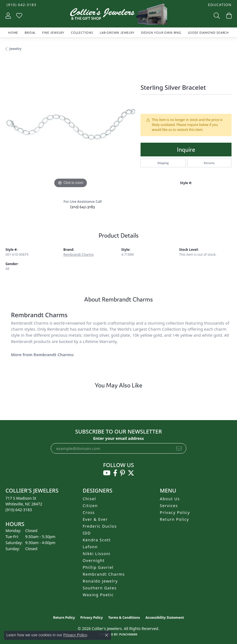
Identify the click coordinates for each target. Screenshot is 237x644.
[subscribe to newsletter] (179, 448)
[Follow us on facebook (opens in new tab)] (115, 473)
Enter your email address (118, 438)
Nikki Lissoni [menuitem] (97, 554)
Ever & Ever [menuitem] (95, 519)
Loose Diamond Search (208, 33)
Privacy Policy (175, 512)
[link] (21, 5)
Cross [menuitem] (89, 512)
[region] (70, 124)
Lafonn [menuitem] (90, 547)
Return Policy (174, 519)
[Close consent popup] (107, 635)
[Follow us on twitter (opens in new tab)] (131, 473)
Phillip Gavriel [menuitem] (98, 567)
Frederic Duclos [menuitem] (100, 526)
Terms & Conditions (124, 618)
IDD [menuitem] (87, 533)
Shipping (163, 163)
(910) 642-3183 (82, 207)
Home (13, 33)
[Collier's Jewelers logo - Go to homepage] (119, 16)
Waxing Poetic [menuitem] (98, 595)
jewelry (15, 49)
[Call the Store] (19, 510)
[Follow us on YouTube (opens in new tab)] (107, 473)
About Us (170, 499)
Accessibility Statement (165, 618)
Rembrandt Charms (78, 254)
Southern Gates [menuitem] (100, 588)
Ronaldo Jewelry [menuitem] (100, 581)
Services (169, 506)
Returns (209, 163)
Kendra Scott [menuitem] (97, 540)
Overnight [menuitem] (94, 560)
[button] (219, 5)
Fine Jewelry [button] (53, 33)
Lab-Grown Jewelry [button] (117, 33)
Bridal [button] (30, 33)
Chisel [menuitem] (89, 499)
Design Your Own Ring (161, 33)
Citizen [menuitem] (90, 506)
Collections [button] (82, 33)
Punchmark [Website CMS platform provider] (128, 634)
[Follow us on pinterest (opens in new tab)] (122, 473)
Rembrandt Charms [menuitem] (104, 574)
